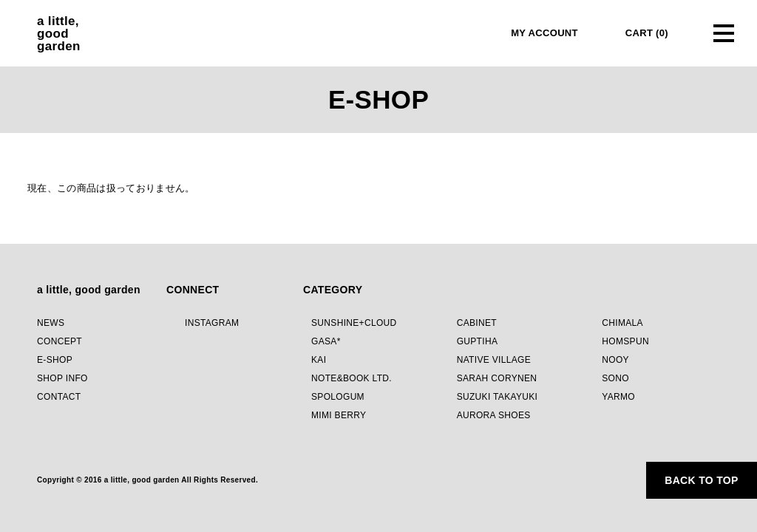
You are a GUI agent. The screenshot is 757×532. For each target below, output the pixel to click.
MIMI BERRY (339, 415)
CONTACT (59, 397)
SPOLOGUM (338, 397)
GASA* (326, 341)
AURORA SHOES (494, 415)
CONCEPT (60, 341)
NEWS (51, 323)
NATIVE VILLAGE (494, 360)
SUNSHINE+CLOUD (354, 323)
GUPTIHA (478, 341)
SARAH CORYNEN (497, 378)
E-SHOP (55, 360)
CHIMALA (622, 323)
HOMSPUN (625, 341)
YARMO (618, 397)
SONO (615, 378)
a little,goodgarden (59, 34)
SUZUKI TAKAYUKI (498, 397)
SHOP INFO (62, 378)
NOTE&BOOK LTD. (352, 378)
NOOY (615, 360)
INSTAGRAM (212, 323)
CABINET (477, 323)
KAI (319, 360)
